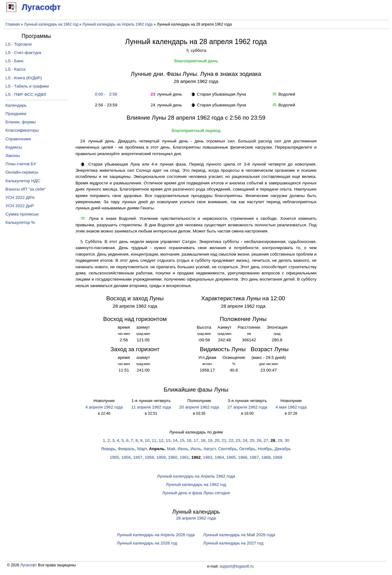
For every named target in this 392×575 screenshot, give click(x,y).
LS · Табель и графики (27, 86)
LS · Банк (14, 61)
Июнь (183, 449)
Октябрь (247, 449)
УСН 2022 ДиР (20, 206)
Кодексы (14, 147)
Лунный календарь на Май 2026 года (239, 535)
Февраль (126, 449)
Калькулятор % (20, 222)
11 (154, 440)
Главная (13, 24)
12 (161, 440)
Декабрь (283, 449)
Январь (108, 449)
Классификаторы (22, 130)
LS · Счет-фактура (23, 53)
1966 (243, 457)
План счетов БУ (21, 164)
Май (171, 449)
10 (147, 440)
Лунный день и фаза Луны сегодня (196, 493)
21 (224, 440)
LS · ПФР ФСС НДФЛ (26, 94)
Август (210, 449)
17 (196, 440)
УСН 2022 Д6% (20, 197)
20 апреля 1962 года (199, 407)
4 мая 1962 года (291, 407)
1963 (208, 457)
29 (280, 440)
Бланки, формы (21, 122)
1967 (254, 457)
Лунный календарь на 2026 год (147, 543)
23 (238, 440)
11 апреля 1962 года (151, 407)
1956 (126, 457)
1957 (138, 457)
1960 (173, 457)
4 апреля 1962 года (104, 407)
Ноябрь (265, 449)
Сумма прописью (22, 214)
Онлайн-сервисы (22, 172)
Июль (196, 449)
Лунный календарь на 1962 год (51, 24)
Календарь (16, 105)
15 (182, 440)
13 (168, 440)
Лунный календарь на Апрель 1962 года (118, 24)
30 (287, 440)
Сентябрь (228, 449)
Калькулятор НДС (23, 181)
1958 (149, 457)
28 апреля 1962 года (196, 518)
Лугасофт (29, 565)
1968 (266, 457)
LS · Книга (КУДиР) (24, 78)
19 (210, 440)
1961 (184, 457)
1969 (278, 457)
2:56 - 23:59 (105, 105)
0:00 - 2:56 (105, 94)
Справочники (18, 139)
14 (175, 440)
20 (217, 440)
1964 (219, 457)
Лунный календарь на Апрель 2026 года (156, 535)
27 (266, 440)
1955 (114, 457)
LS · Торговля (19, 44)
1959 (161, 457)
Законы (13, 156)
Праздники (16, 114)
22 (231, 440)
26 (259, 440)
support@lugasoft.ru (236, 566)
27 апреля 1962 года (247, 407)
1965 (231, 457)
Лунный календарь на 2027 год (233, 543)
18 (203, 440)
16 (189, 440)
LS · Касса (16, 69)
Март (142, 449)
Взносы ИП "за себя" (26, 189)
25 (252, 440)
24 (245, 440)
